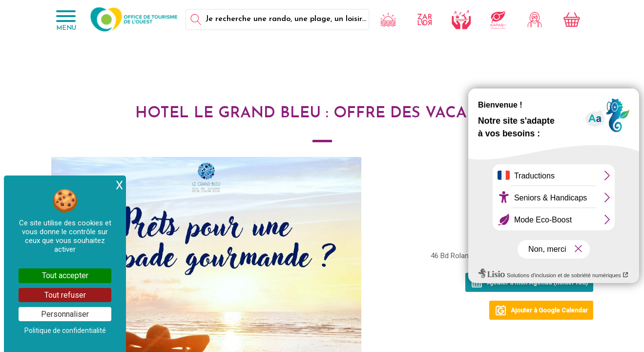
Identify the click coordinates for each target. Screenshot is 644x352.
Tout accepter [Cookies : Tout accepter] (65, 275)
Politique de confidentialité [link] (65, 330)
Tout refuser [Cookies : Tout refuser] (65, 295)
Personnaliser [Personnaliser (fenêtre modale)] (65, 314)
